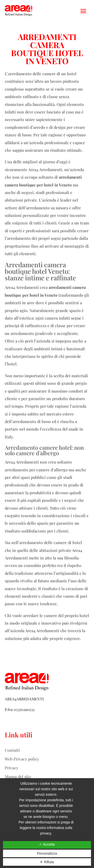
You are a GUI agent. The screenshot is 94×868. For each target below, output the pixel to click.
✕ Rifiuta (47, 862)
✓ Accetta (47, 844)
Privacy (12, 768)
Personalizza (47, 853)
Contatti (12, 750)
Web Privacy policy (22, 759)
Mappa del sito (18, 777)
